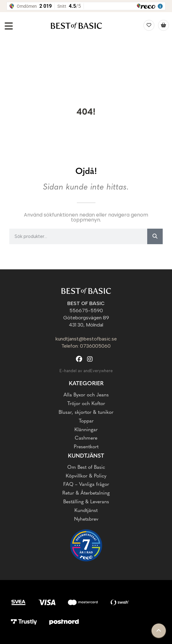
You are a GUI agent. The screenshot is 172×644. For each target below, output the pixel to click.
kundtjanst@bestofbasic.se (86, 339)
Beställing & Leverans (86, 502)
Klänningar (86, 430)
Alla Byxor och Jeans (86, 395)
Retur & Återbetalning (86, 493)
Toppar (86, 421)
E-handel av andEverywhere (86, 371)
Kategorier (86, 384)
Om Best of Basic (86, 468)
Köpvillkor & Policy (86, 476)
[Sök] (155, 236)
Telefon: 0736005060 (86, 346)
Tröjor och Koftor (86, 404)
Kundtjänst (86, 456)
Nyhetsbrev (86, 519)
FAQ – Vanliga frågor (86, 485)
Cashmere (86, 438)
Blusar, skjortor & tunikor (86, 413)
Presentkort (86, 447)
